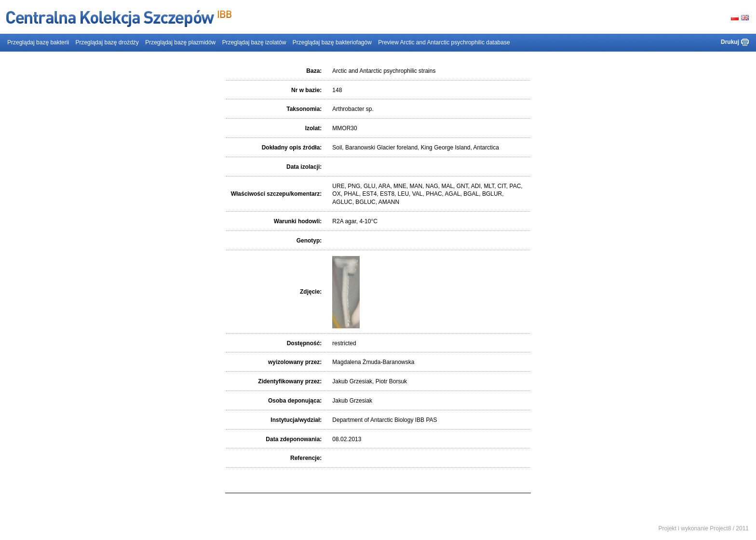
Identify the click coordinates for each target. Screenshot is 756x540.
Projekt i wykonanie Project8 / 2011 (704, 528)
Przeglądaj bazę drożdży (107, 42)
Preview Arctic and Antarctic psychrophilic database (444, 42)
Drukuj (730, 42)
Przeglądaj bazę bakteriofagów (332, 42)
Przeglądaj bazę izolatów (254, 42)
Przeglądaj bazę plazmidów (180, 42)
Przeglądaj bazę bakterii (38, 42)
